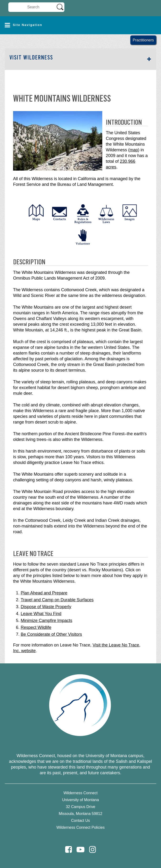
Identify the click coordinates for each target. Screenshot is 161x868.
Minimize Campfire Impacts (46, 621)
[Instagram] (93, 850)
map (134, 150)
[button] (80, 25)
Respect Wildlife (36, 627)
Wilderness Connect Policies (80, 827)
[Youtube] (80, 850)
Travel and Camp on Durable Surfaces (57, 600)
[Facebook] (68, 850)
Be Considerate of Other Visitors (51, 634)
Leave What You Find (41, 614)
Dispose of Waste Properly (46, 607)
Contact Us (80, 821)
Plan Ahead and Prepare (44, 593)
